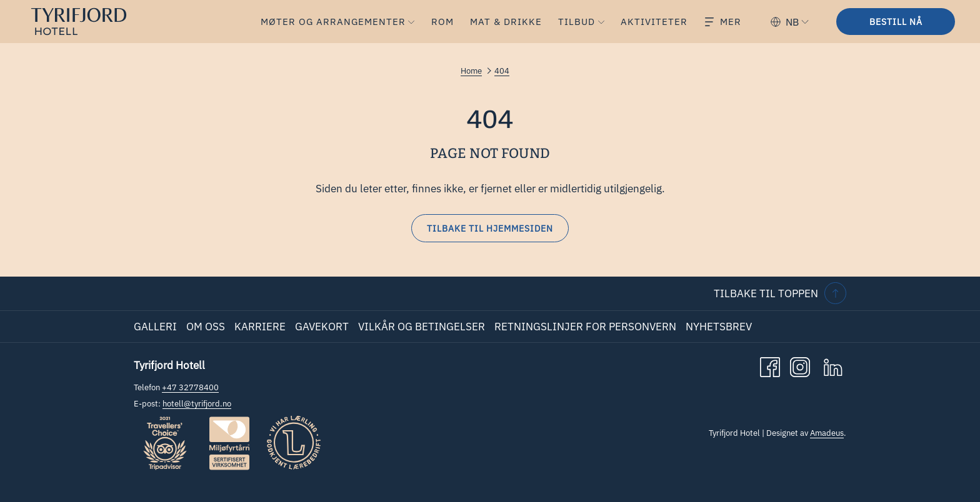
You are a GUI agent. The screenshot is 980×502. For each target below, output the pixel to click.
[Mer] (723, 22)
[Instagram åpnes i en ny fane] (800, 366)
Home (471, 71)
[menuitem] (331, 22)
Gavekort (322, 327)
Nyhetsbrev (719, 327)
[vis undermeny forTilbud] (601, 22)
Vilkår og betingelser (422, 327)
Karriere (260, 327)
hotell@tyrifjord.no (197, 404)
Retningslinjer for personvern (585, 327)
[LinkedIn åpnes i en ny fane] (833, 366)
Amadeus (827, 433)
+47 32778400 (190, 387)
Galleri (155, 327)
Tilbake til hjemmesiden (490, 229)
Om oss (206, 327)
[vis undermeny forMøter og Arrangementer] (411, 22)
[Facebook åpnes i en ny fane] (770, 366)
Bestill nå (896, 22)
